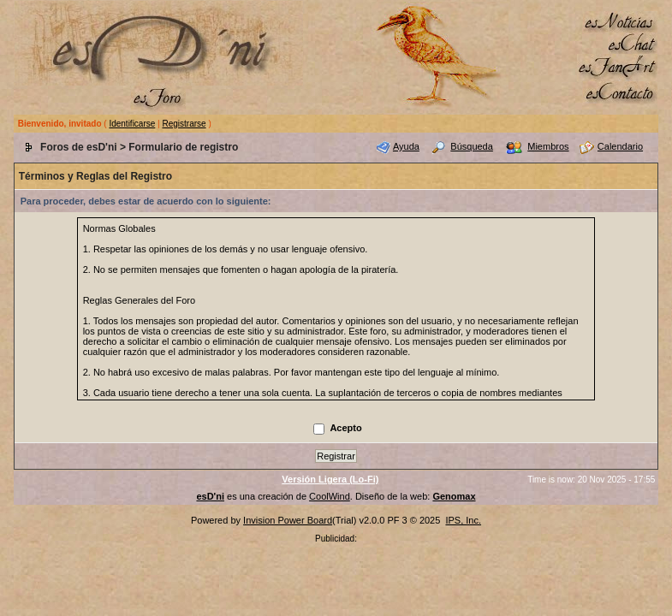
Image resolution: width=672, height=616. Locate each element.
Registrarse (184, 124)
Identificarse (132, 124)
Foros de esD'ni (79, 147)
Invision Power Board (288, 520)
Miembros (548, 146)
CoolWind (330, 496)
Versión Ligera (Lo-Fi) (330, 479)
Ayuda (406, 146)
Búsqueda (472, 146)
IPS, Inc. (463, 520)
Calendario (620, 146)
